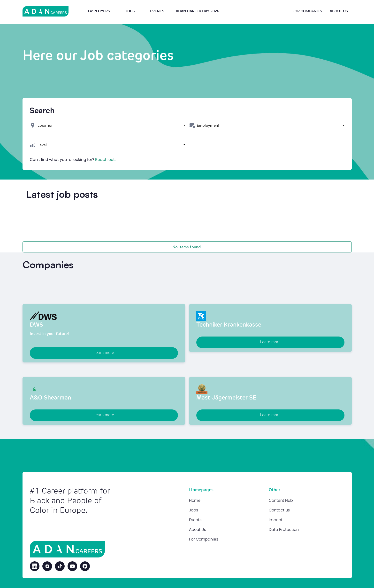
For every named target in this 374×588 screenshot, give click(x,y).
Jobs (130, 11)
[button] (107, 125)
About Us (198, 529)
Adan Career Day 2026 (197, 11)
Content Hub (281, 500)
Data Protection (284, 529)
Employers (99, 11)
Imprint (276, 520)
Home (195, 500)
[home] (46, 11)
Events (157, 11)
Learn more (104, 353)
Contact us (279, 510)
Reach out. (105, 160)
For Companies (307, 11)
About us (339, 11)
